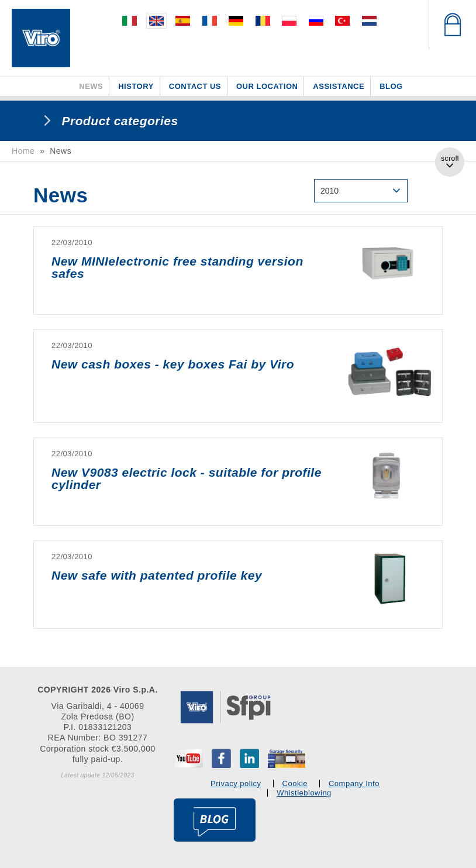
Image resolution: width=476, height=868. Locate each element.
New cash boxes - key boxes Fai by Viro (173, 364)
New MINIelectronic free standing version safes (177, 267)
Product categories (120, 121)
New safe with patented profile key (157, 575)
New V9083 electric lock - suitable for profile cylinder (187, 478)
